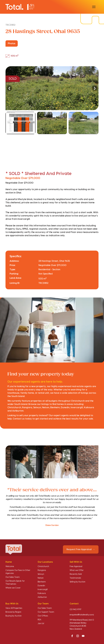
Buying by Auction (14, 616)
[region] (52, 112)
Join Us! (41, 624)
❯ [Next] (95, 88)
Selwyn (41, 574)
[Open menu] (94, 7)
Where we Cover (13, 588)
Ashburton (42, 597)
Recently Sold (76, 574)
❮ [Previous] (9, 88)
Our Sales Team (13, 577)
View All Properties (14, 608)
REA (39, 620)
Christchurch (43, 567)
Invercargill (43, 590)
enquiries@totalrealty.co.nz (82, 615)
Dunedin (41, 586)
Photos (12, 43)
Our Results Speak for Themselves (15, 583)
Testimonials (75, 578)
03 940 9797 (75, 610)
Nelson (41, 578)
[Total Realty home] (20, 7)
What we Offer (77, 570)
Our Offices (43, 616)
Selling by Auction (77, 582)
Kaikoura (42, 593)
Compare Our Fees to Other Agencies (18, 572)
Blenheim (42, 582)
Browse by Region (13, 612)
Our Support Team (46, 612)
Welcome (10, 567)
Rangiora (42, 570)
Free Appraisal (76, 567)
